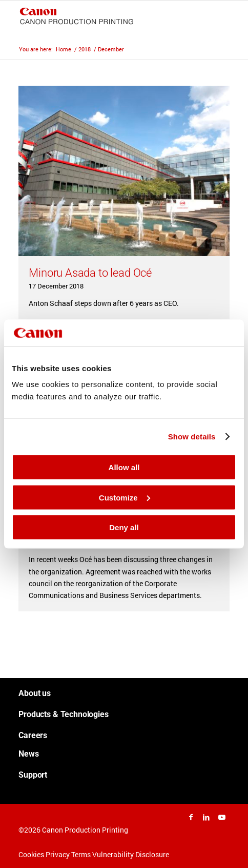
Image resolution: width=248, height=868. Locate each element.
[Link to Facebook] (191, 817)
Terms (81, 854)
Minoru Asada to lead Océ (90, 273)
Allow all (124, 467)
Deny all (124, 527)
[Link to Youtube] (222, 817)
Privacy (58, 854)
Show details (192, 436)
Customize (125, 497)
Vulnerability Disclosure (131, 854)
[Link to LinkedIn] (206, 817)
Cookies (31, 854)
